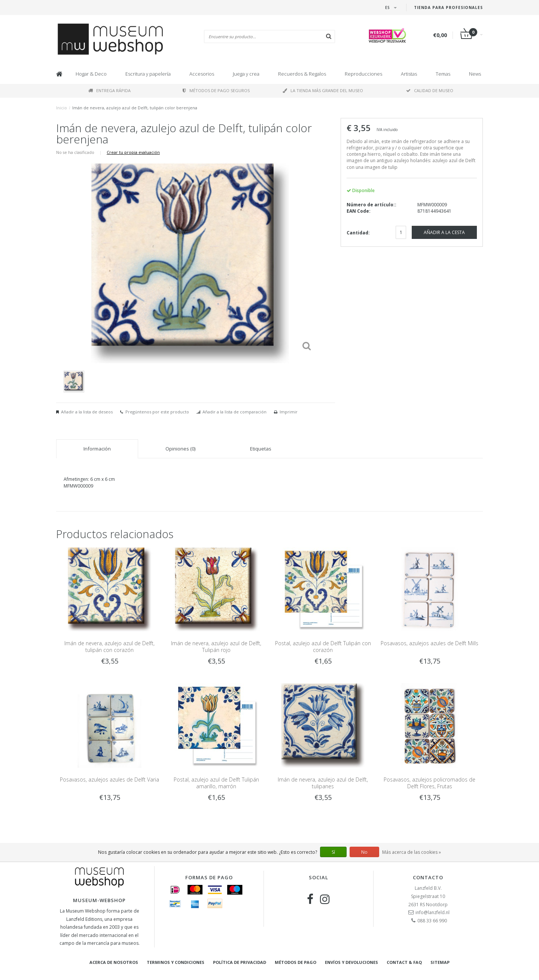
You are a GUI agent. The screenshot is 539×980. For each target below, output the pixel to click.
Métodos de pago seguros (216, 90)
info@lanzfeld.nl (433, 912)
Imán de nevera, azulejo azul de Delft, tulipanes (323, 783)
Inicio (62, 108)
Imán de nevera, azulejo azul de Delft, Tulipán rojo (216, 647)
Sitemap (440, 962)
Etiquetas (261, 449)
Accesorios (202, 74)
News (475, 74)
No (364, 852)
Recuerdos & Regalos (302, 74)
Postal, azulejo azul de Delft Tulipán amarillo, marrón (216, 783)
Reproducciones (363, 74)
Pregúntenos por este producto (157, 412)
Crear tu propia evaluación (133, 152)
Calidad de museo (430, 90)
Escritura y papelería (148, 74)
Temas (443, 74)
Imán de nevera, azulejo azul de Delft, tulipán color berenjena (135, 108)
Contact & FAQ (404, 962)
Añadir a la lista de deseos (87, 412)
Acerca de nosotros (114, 962)
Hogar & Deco (91, 74)
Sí (333, 852)
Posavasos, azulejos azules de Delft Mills (430, 643)
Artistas (409, 74)
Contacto (428, 877)
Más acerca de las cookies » (412, 852)
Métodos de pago (296, 962)
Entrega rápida (109, 90)
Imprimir (289, 412)
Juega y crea (246, 74)
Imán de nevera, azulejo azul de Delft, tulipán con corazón (109, 647)
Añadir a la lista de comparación (235, 412)
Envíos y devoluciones (351, 962)
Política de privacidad (240, 962)
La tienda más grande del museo (323, 90)
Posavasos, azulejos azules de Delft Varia (109, 779)
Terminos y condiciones (176, 962)
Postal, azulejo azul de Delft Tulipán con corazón (323, 647)
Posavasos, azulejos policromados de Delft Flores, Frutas (430, 783)
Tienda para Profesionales (448, 7)
